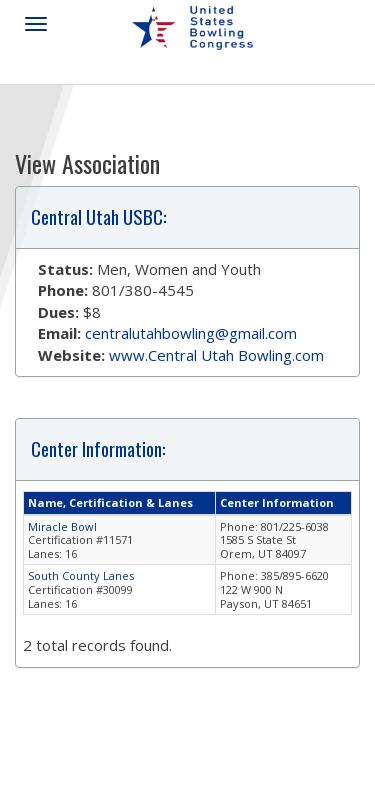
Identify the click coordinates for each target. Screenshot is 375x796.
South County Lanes (81, 575)
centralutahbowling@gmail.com (191, 333)
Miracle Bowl (62, 526)
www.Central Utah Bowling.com (216, 355)
